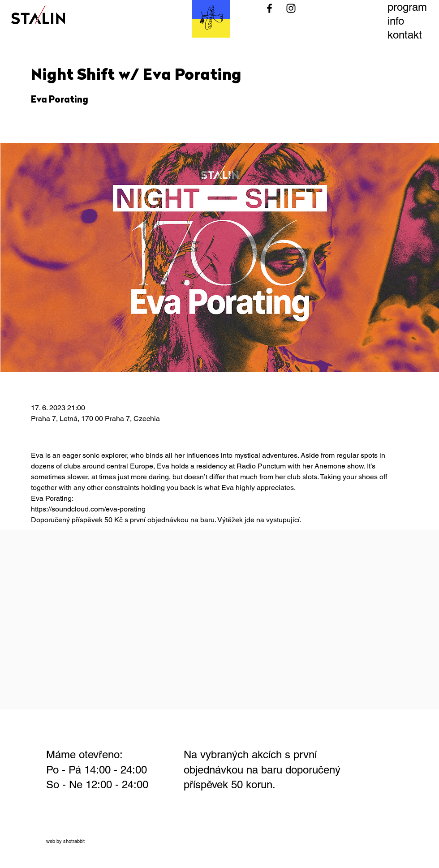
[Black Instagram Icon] (291, 8)
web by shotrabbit (65, 841)
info (396, 21)
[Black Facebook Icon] (269, 8)
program (407, 7)
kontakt (405, 35)
